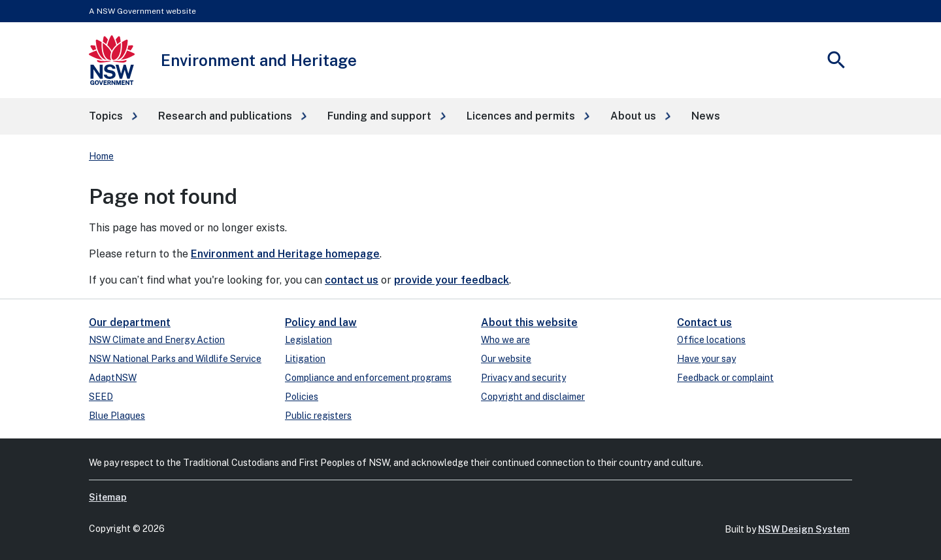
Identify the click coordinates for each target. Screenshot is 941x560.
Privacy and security (523, 378)
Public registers (318, 416)
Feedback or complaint (725, 378)
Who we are (505, 340)
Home (101, 156)
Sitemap (108, 497)
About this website (529, 322)
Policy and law (321, 322)
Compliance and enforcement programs (368, 378)
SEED (101, 397)
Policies (302, 397)
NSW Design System (804, 529)
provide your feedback (452, 280)
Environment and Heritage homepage (285, 254)
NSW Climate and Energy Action (157, 340)
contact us (352, 280)
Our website (506, 359)
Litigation (305, 359)
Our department (130, 322)
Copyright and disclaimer (533, 397)
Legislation (308, 340)
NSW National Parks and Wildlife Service (175, 359)
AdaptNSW (113, 378)
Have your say (706, 359)
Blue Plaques (117, 416)
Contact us (704, 322)
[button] (113, 116)
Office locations (711, 340)
